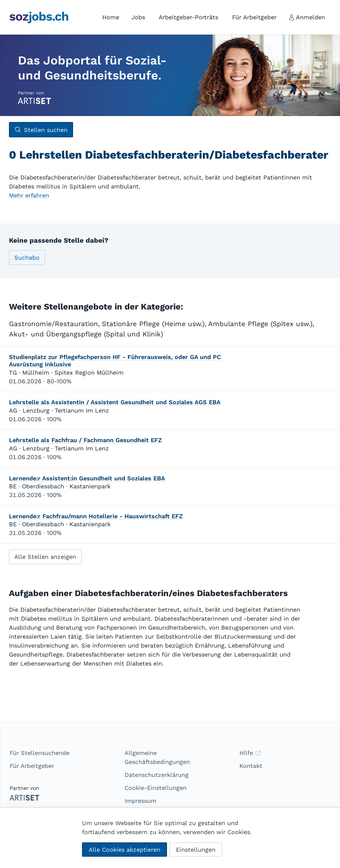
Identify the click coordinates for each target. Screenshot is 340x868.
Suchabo (27, 257)
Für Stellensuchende (40, 753)
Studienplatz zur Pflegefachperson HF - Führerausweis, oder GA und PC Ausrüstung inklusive (115, 361)
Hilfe (250, 753)
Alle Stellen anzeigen (45, 557)
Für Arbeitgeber (32, 766)
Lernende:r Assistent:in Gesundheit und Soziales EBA (87, 478)
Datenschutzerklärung (157, 775)
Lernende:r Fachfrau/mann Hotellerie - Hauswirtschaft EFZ (96, 516)
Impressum (140, 801)
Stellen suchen (41, 130)
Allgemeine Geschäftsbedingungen (157, 757)
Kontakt (251, 766)
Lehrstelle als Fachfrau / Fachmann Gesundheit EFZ (85, 440)
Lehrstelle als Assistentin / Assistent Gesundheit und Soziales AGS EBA (115, 402)
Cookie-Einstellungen (156, 788)
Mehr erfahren (29, 195)
